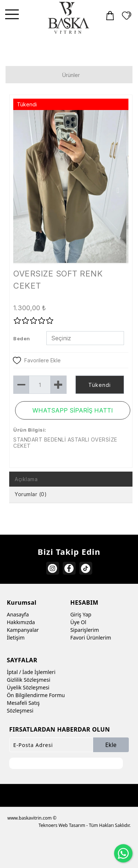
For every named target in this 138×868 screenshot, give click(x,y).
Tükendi (100, 385)
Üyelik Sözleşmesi (28, 687)
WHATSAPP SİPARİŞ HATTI (73, 410)
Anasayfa (18, 614)
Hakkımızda (21, 622)
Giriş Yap (81, 614)
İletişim (15, 638)
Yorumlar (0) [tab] (31, 494)
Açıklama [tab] (26, 479)
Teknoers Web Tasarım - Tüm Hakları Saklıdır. (85, 825)
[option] (71, 186)
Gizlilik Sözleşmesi (28, 680)
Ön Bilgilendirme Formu (36, 695)
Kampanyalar (23, 630)
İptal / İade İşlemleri (31, 672)
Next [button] (118, 190)
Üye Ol (78, 622)
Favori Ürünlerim (91, 638)
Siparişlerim (85, 630)
